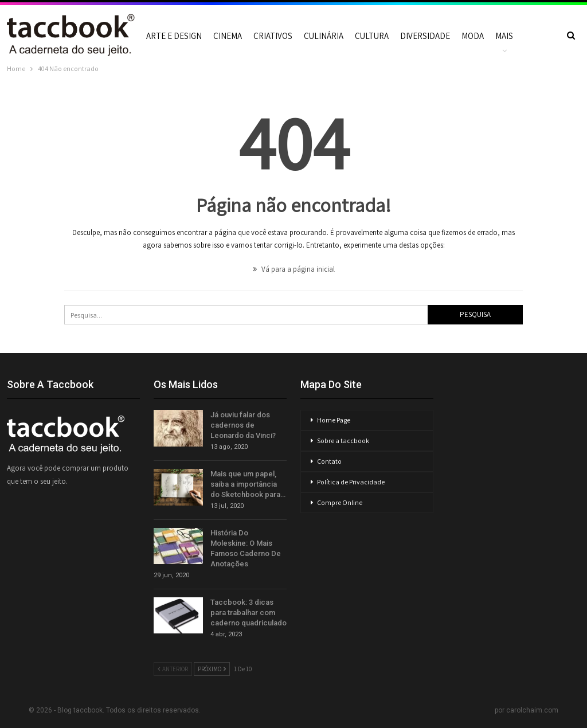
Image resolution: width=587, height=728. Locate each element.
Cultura (372, 36)
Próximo (212, 669)
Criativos (273, 36)
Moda (473, 36)
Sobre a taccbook (343, 441)
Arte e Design (174, 36)
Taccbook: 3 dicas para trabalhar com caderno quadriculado (249, 612)
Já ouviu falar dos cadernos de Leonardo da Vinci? (243, 425)
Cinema (228, 36)
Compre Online (340, 502)
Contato (329, 461)
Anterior (173, 669)
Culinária (324, 36)
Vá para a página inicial (294, 269)
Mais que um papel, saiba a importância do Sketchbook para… (248, 484)
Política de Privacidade (351, 482)
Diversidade (425, 36)
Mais (504, 36)
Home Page (334, 420)
